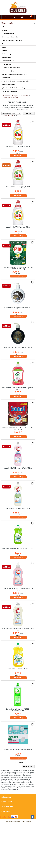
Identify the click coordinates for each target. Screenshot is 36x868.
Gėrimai (4, 51)
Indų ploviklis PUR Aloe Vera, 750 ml (18, 508)
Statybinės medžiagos (9, 91)
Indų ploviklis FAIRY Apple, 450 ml (18, 187)
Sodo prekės (6, 78)
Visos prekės (7, 23)
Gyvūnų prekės (6, 64)
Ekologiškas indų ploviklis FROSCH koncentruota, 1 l (18, 710)
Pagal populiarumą (12, 113)
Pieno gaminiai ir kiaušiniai (11, 37)
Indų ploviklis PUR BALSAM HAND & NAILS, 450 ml (18, 589)
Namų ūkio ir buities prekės (11, 68)
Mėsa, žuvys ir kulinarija (9, 44)
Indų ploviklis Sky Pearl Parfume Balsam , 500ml (18, 308)
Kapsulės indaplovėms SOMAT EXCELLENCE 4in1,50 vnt (18, 429)
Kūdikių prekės (6, 57)
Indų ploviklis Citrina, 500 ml (18, 669)
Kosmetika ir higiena (8, 61)
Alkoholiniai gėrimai (8, 54)
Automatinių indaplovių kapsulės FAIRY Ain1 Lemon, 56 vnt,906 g (18, 268)
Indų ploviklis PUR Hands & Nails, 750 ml (18, 468)
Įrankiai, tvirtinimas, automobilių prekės (15, 81)
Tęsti (21, 762)
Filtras (29, 113)
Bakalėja (5, 47)
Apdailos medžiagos (8, 84)
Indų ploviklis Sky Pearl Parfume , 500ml (18, 348)
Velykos (4, 30)
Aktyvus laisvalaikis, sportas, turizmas (14, 74)
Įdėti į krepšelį (18, 156)
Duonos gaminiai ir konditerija (12, 40)
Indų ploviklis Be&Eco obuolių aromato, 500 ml (18, 548)
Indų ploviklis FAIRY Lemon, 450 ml (18, 227)
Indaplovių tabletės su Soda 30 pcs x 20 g (18, 749)
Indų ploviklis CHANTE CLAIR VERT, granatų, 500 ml (18, 388)
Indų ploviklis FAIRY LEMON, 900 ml (18, 147)
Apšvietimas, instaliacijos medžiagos (14, 88)
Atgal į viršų (28, 766)
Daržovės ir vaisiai (8, 34)
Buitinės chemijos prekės (10, 71)
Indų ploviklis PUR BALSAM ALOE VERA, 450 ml (18, 629)
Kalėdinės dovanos (8, 27)
